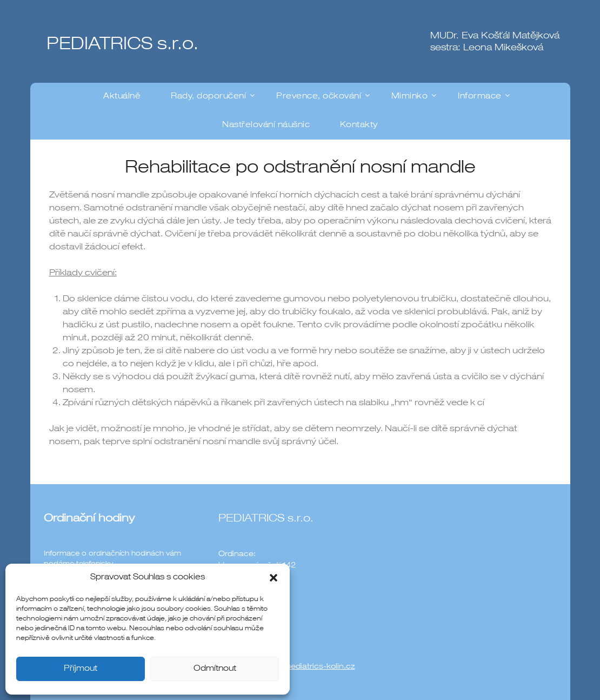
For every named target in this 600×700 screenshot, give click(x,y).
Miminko (410, 97)
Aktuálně (122, 97)
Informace (480, 97)
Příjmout (81, 669)
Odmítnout (215, 669)
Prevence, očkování (319, 97)
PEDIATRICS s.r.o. (122, 45)
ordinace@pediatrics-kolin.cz (301, 667)
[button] (274, 578)
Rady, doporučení (208, 97)
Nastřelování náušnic (266, 125)
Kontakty (359, 125)
